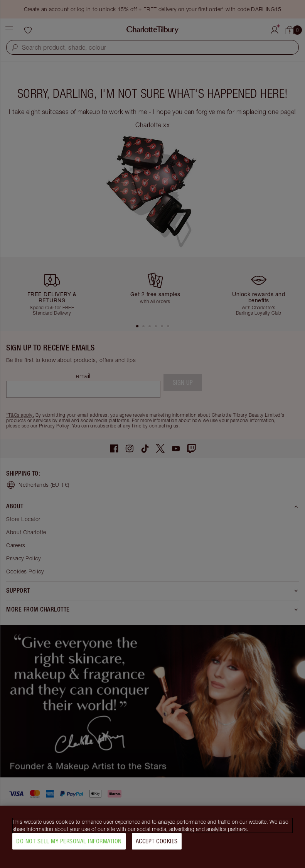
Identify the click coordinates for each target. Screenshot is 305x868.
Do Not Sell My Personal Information (69, 844)
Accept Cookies (157, 844)
